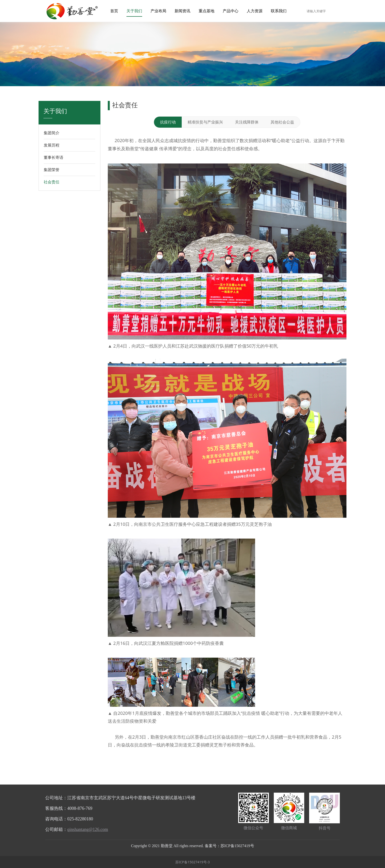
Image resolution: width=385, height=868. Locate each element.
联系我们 (279, 11)
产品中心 (231, 11)
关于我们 (134, 11)
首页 (114, 11)
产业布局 (158, 11)
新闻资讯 (182, 11)
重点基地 (206, 11)
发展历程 (52, 145)
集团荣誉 (52, 170)
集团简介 (52, 133)
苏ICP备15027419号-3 (193, 862)
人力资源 (255, 11)
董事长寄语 (54, 157)
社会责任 (52, 182)
